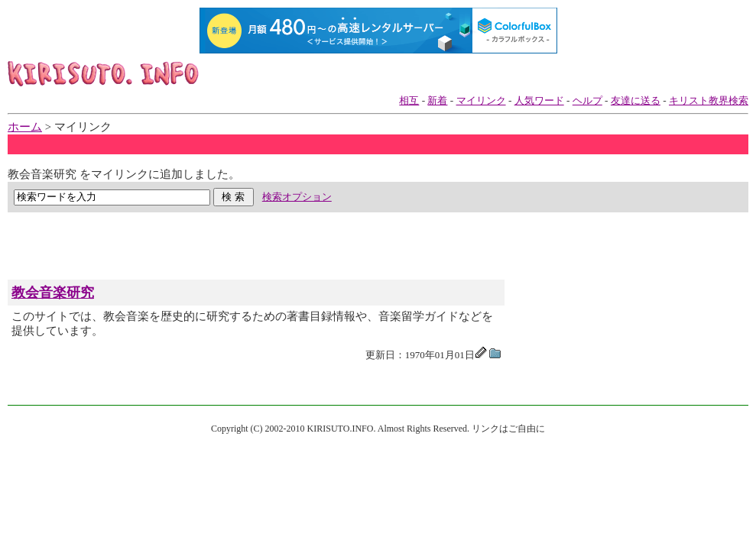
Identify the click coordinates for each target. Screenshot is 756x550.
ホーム (25, 127)
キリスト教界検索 (709, 100)
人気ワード (539, 100)
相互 (409, 100)
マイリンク (481, 100)
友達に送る (636, 100)
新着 (437, 100)
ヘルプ (587, 100)
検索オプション (297, 197)
